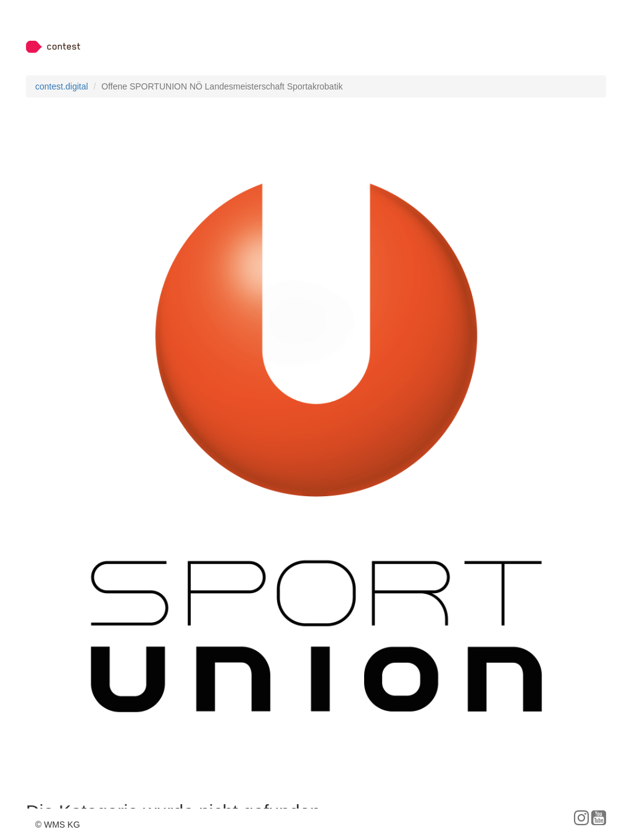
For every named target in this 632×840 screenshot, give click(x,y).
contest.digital (62, 86)
